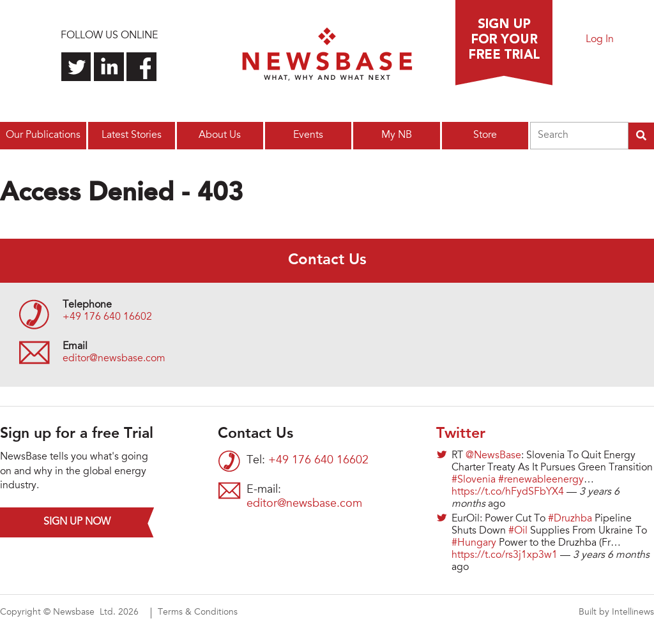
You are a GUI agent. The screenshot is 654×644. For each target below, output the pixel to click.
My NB (397, 135)
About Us (220, 135)
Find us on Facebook (141, 67)
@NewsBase (493, 456)
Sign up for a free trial (504, 43)
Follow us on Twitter (76, 67)
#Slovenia (474, 480)
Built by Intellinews (616, 613)
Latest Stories (132, 135)
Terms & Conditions (198, 613)
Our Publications (43, 135)
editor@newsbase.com (114, 359)
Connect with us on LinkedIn (109, 67)
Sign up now (77, 522)
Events (308, 135)
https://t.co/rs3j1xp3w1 (505, 555)
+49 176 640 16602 (107, 317)
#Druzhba (570, 519)
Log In (600, 40)
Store (485, 135)
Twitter (461, 434)
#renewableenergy (541, 480)
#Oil (518, 531)
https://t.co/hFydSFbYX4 (508, 492)
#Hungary (474, 543)
